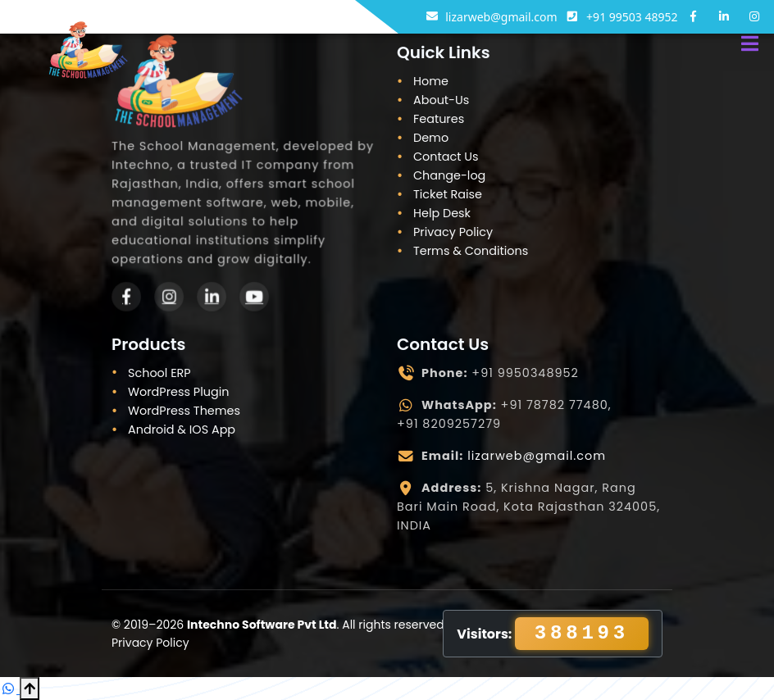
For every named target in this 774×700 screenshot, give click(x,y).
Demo (431, 138)
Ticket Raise (448, 194)
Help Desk (442, 213)
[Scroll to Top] (30, 689)
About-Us (441, 100)
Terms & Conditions (471, 251)
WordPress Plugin (178, 392)
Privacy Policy (453, 232)
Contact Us (446, 157)
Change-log (449, 175)
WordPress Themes (184, 411)
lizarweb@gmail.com (537, 456)
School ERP (159, 373)
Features (439, 119)
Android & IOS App (182, 430)
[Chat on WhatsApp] (10, 689)
